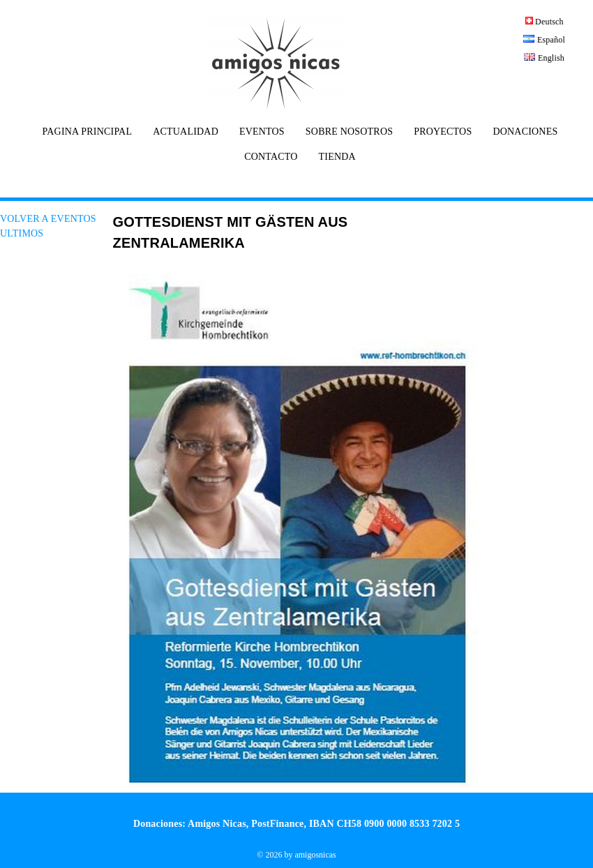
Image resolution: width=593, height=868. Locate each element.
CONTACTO (271, 157)
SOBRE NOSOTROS (349, 132)
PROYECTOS (443, 132)
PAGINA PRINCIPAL (88, 132)
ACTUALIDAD (186, 132)
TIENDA (337, 157)
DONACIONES (525, 132)
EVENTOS (262, 132)
